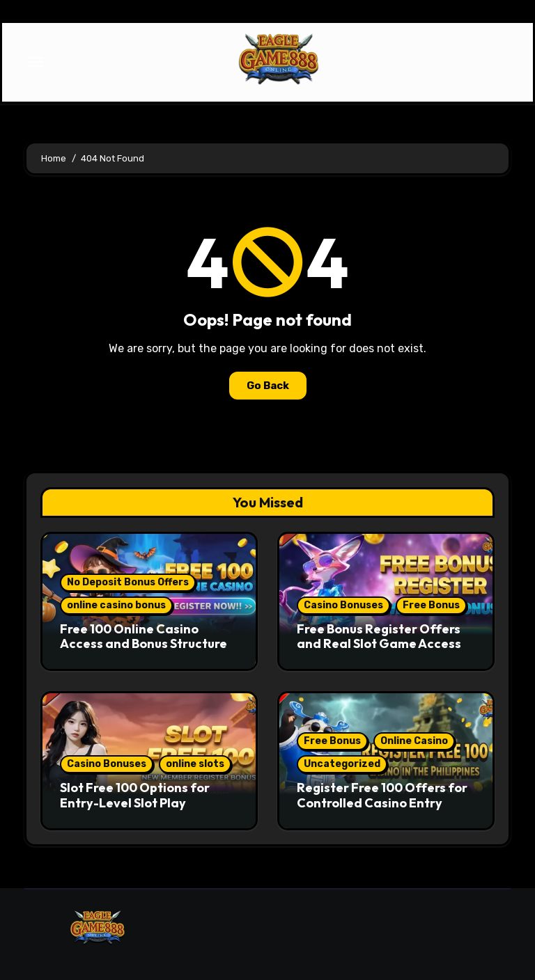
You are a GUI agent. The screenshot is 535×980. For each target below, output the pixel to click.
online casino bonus (116, 605)
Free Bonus (431, 605)
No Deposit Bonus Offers (128, 582)
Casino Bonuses (343, 605)
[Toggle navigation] (36, 62)
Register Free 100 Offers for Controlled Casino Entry (382, 795)
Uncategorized (342, 764)
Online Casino (414, 741)
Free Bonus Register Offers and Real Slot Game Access (379, 637)
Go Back (268, 386)
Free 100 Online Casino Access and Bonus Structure (144, 637)
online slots (195, 764)
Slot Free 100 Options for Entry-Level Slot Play (135, 795)
